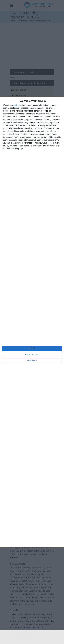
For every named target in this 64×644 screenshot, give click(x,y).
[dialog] (32, 322)
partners (17, 105)
